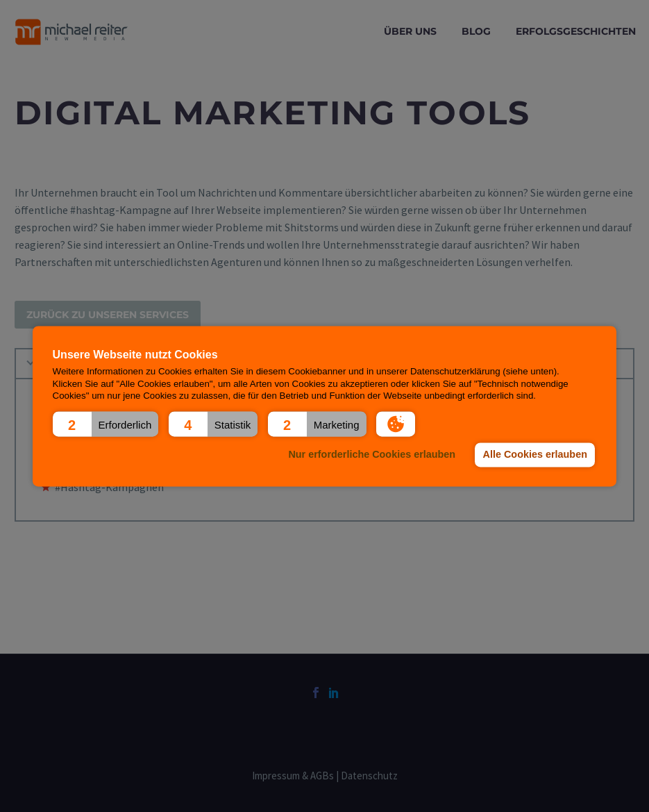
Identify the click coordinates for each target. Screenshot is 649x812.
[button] (106, 424)
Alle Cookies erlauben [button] (535, 455)
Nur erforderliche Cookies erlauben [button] (372, 455)
